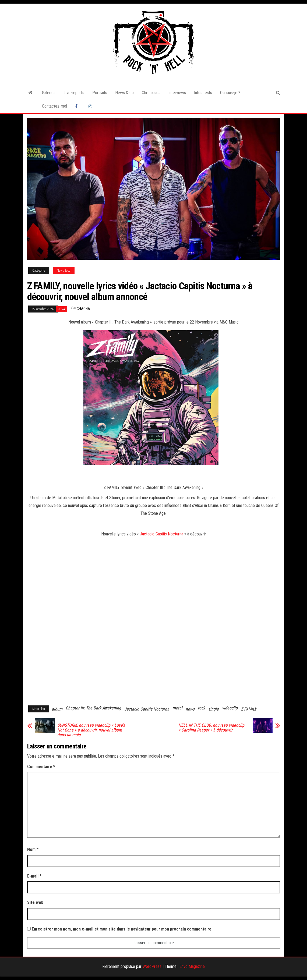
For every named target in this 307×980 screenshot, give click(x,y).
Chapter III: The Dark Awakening (93, 708)
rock (201, 708)
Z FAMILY (249, 709)
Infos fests (203, 93)
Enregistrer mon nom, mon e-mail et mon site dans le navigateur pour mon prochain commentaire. (122, 929)
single (214, 709)
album (57, 709)
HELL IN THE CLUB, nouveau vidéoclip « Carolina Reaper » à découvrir (211, 728)
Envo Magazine (192, 966)
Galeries (49, 93)
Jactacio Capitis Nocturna (162, 534)
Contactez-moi (54, 106)
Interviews (177, 93)
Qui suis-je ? (230, 93)
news (190, 709)
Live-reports (74, 93)
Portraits (100, 93)
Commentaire (41, 767)
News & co (124, 93)
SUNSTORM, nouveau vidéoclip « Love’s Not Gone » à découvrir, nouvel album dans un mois (91, 730)
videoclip (230, 708)
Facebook (78, 106)
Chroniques (151, 93)
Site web (35, 902)
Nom (33, 849)
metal (177, 708)
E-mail (34, 876)
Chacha (83, 309)
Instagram (91, 106)
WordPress (152, 966)
